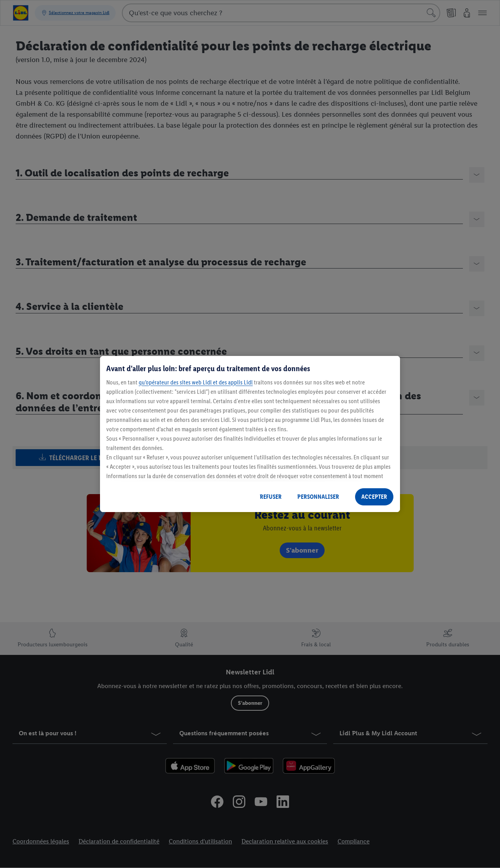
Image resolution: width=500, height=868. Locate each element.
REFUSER (271, 497)
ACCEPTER (374, 497)
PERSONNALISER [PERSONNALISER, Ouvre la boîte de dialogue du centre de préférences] (318, 497)
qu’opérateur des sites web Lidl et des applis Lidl (196, 382)
